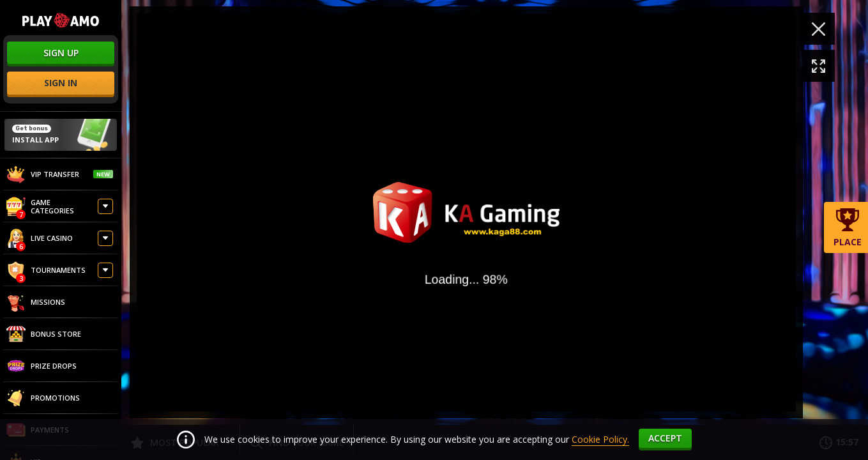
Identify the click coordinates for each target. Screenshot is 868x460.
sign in (61, 83)
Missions (36, 302)
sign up (61, 53)
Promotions (43, 398)
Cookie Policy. (600, 439)
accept (665, 438)
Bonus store (44, 334)
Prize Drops (42, 366)
